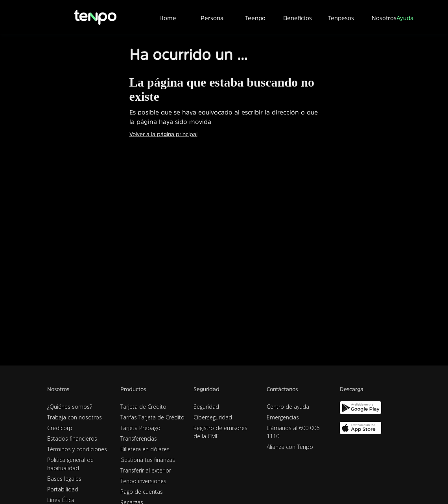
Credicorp (60, 428)
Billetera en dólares (145, 449)
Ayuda (405, 18)
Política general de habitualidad (70, 464)
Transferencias (139, 438)
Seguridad (206, 407)
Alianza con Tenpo (290, 447)
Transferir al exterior (146, 470)
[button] (212, 17)
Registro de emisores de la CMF (220, 432)
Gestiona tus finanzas (148, 460)
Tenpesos (341, 18)
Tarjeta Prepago (140, 428)
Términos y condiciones (77, 449)
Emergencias (283, 417)
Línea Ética (61, 500)
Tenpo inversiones (143, 481)
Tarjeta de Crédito (143, 407)
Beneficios (298, 18)
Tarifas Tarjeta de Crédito (152, 417)
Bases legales (64, 479)
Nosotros (384, 18)
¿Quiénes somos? (70, 407)
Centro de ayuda (288, 407)
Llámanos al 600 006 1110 (293, 432)
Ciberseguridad (213, 417)
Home (168, 18)
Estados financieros (72, 438)
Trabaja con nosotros (75, 417)
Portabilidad (63, 489)
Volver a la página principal (163, 134)
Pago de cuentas (142, 492)
